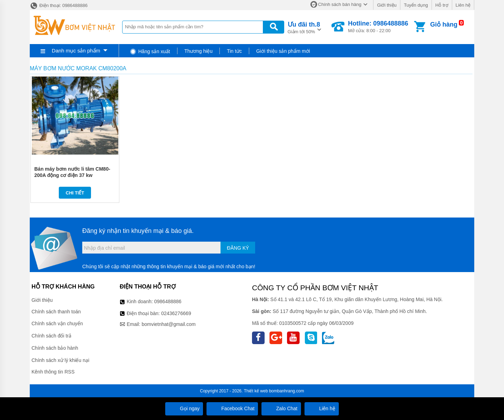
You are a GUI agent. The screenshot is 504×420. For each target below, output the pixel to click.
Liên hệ (463, 5)
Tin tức (234, 51)
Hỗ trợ (442, 5)
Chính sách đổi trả (51, 336)
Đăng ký (238, 248)
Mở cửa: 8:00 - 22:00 (378, 27)
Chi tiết (75, 193)
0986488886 (168, 301)
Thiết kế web (256, 391)
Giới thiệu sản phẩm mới (283, 51)
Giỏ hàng (444, 24)
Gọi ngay (184, 408)
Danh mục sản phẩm (76, 51)
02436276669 (176, 313)
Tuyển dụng (416, 5)
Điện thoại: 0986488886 (59, 5)
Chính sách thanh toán (56, 312)
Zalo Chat (281, 408)
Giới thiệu (387, 5)
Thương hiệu (198, 51)
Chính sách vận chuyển (57, 323)
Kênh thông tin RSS (53, 372)
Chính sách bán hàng (340, 4)
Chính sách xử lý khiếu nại (60, 360)
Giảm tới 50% (304, 27)
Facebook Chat (232, 408)
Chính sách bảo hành (55, 348)
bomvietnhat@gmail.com (169, 324)
